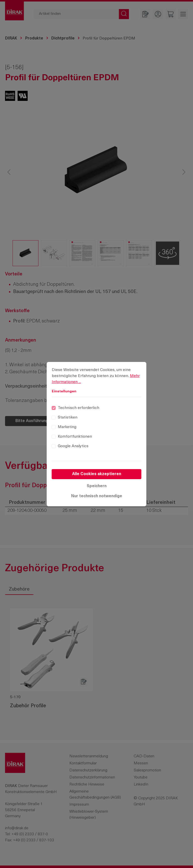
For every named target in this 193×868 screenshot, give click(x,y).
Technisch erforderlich (79, 408)
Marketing (67, 427)
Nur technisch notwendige (97, 496)
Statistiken (68, 418)
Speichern (97, 486)
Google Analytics (73, 446)
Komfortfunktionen (75, 437)
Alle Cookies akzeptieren (97, 474)
